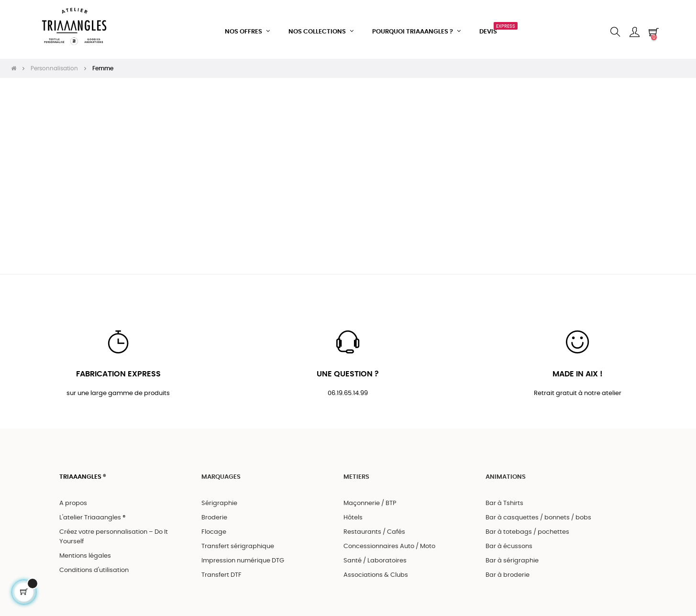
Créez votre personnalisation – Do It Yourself (114, 533)
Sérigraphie (219, 500)
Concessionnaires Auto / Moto (389, 543)
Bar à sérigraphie (512, 557)
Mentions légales (85, 552)
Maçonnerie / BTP (370, 500)
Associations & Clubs (376, 571)
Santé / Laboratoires (375, 557)
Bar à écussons (509, 543)
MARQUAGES (221, 473)
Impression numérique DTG (243, 557)
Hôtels (353, 514)
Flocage (214, 528)
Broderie (214, 514)
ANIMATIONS (506, 473)
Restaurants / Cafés (374, 528)
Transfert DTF (221, 571)
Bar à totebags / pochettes (527, 528)
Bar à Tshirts (504, 500)
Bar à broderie (508, 571)
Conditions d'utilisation (94, 566)
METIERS (356, 473)
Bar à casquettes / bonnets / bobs (538, 514)
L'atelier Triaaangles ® (93, 514)
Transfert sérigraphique (238, 543)
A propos (73, 500)
